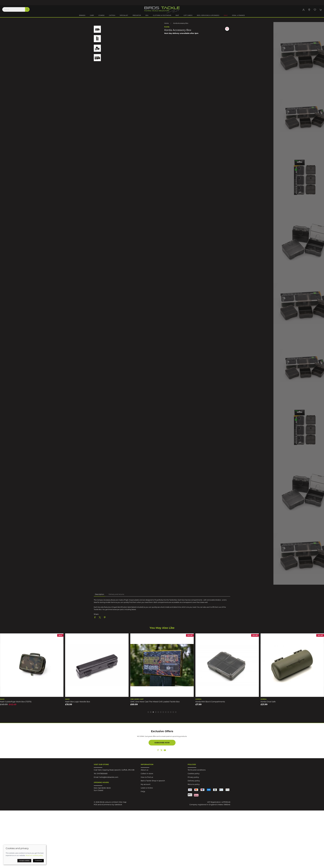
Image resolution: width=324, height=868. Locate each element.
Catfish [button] (112, 15)
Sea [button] (147, 15)
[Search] (16, 9)
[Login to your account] (304, 10)
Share (96, 614)
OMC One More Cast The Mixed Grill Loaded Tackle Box (220, 702)
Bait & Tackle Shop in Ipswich (153, 781)
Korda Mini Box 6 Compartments (275, 702)
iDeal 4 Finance (238, 15)
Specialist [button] (124, 15)
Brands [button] (82, 15)
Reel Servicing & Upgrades (208, 15)
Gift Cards (188, 15)
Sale (226, 15)
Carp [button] (92, 15)
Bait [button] (177, 15)
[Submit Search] (27, 9)
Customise (38, 861)
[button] (315, 10)
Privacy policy (193, 777)
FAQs (143, 792)
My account (146, 784)
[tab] (148, 712)
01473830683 (102, 774)
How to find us (147, 777)
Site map (123, 802)
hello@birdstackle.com (109, 777)
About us (144, 770)
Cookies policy (194, 774)
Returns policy (194, 784)
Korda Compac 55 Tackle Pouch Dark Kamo (20, 702)
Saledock (118, 805)
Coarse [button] (101, 15)
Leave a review (147, 788)
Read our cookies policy (34, 855)
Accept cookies (24, 861)
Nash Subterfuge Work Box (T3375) (81, 702)
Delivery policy (194, 781)
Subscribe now (162, 743)
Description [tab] (99, 594)
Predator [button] (137, 15)
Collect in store (147, 774)
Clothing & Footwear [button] (162, 15)
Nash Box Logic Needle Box (143, 702)
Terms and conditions (197, 770)
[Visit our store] (309, 10)
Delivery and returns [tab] (116, 594)
